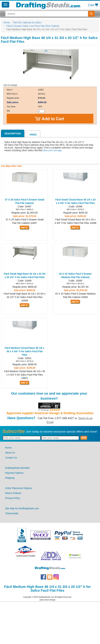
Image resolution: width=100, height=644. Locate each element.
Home (7, 22)
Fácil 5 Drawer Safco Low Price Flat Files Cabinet (33, 26)
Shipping (10, 478)
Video (33, 135)
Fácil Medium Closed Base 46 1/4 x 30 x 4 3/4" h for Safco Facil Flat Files (25, 351)
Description (13, 134)
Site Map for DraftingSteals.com (22, 508)
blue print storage (52, 150)
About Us (10, 453)
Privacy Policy (13, 498)
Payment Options (14, 473)
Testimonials (12, 513)
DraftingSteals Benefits (17, 468)
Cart (93, 5)
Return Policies (13, 493)
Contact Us (11, 458)
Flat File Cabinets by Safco (27, 22)
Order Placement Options (19, 488)
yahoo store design (47, 600)
